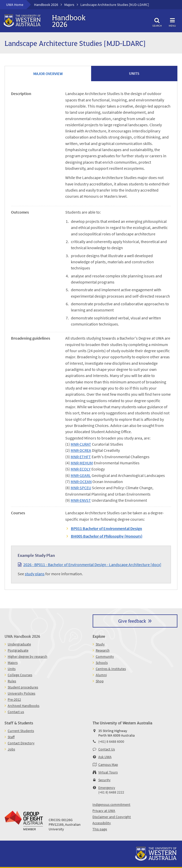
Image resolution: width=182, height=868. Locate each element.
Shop (100, 681)
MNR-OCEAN (81, 482)
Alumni (101, 675)
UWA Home (15, 5)
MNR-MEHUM (82, 463)
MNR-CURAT (81, 444)
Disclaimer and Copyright (112, 817)
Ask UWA (105, 757)
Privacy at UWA (104, 811)
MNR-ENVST (81, 500)
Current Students (21, 731)
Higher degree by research (28, 656)
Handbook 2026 (46, 5)
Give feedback (132, 621)
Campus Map (108, 765)
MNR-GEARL (81, 475)
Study (100, 644)
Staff (11, 737)
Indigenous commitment (111, 804)
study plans (35, 574)
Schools (102, 663)
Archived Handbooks (24, 706)
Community (105, 656)
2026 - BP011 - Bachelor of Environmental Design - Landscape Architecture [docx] (92, 564)
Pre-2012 (14, 699)
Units (12, 669)
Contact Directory (21, 743)
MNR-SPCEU (81, 488)
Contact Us (107, 749)
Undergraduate (19, 644)
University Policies (22, 693)
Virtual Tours (108, 772)
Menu (172, 22)
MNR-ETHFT (81, 457)
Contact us (16, 712)
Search (157, 22)
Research (103, 650)
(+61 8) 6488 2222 (111, 792)
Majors (69, 5)
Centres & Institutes (111, 669)
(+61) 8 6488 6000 (111, 741)
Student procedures (23, 687)
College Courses (20, 675)
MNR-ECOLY (81, 469)
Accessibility (102, 823)
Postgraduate (18, 650)
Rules (12, 681)
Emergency (107, 788)
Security (104, 780)
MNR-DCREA (81, 450)
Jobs (11, 749)
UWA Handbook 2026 (22, 636)
